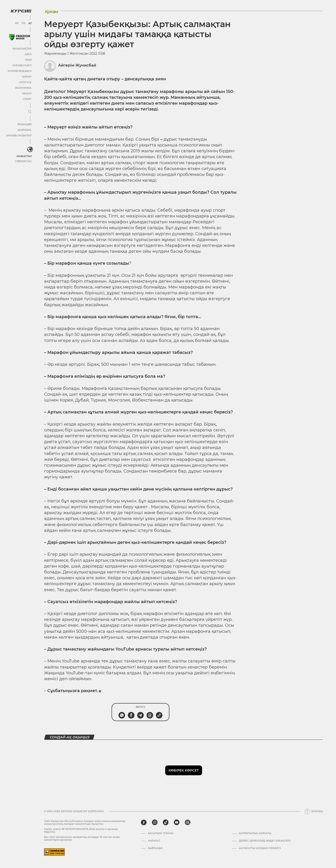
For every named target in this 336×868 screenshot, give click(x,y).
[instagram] (155, 822)
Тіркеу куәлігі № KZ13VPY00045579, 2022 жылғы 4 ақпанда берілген (81, 831)
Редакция (24, 124)
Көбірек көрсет (184, 770)
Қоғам (27, 77)
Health (27, 94)
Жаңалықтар (22, 49)
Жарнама (24, 130)
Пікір (28, 60)
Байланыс (155, 848)
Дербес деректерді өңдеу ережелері (265, 841)
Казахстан (24, 156)
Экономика (23, 88)
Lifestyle (25, 82)
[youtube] (177, 822)
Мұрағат (154, 841)
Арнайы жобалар (19, 136)
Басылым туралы (161, 833)
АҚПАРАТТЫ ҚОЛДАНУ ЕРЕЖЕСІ (260, 848)
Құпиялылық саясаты (255, 833)
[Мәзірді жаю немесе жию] (30, 112)
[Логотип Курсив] (21, 11)
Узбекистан (23, 161)
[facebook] (144, 822)
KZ (30, 23)
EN (23, 23)
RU (17, 23)
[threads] (188, 822)
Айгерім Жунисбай (77, 65)
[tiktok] (166, 822)
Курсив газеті (22, 66)
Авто (28, 54)
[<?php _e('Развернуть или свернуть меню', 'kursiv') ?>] (30, 149)
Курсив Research (20, 71)
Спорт (27, 99)
